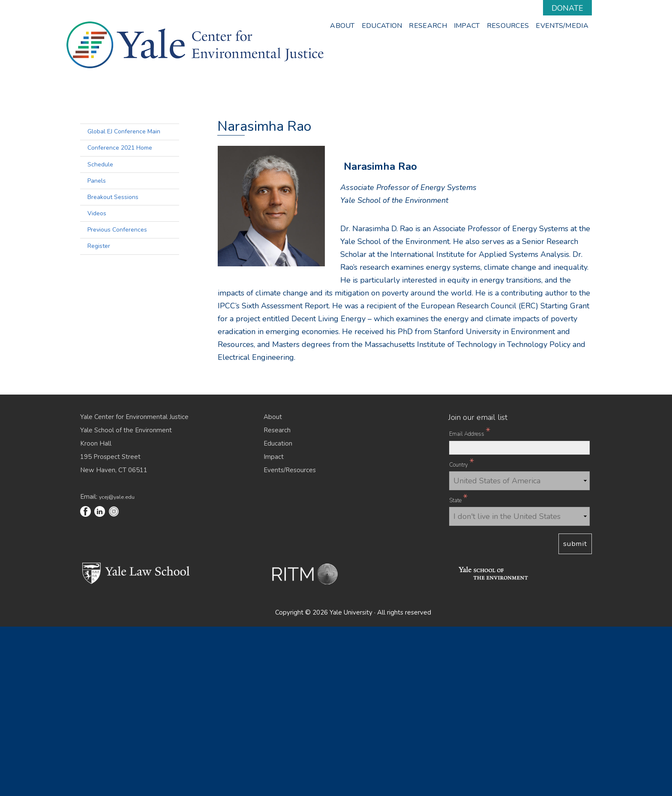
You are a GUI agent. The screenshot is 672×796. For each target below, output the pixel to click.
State (458, 669)
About (342, 26)
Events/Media (562, 26)
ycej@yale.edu (117, 666)
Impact (467, 26)
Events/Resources (290, 639)
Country (462, 633)
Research (428, 26)
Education (382, 26)
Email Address (470, 602)
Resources (508, 26)
